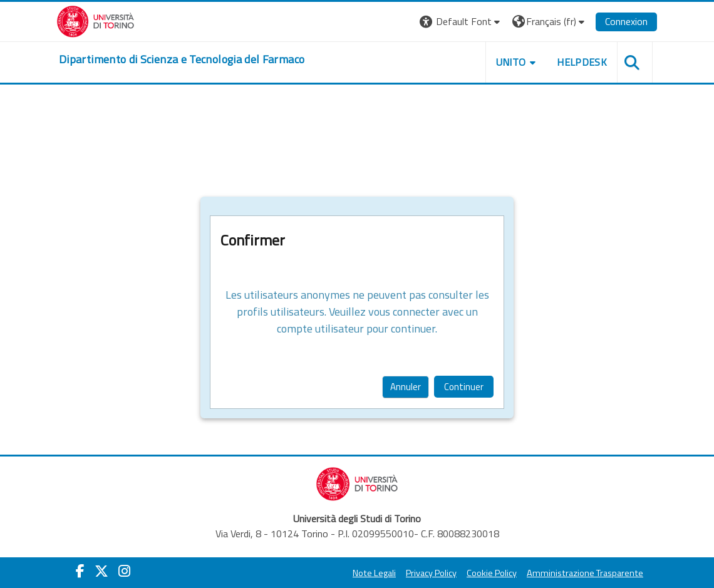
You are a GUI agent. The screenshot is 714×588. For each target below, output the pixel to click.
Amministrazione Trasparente (585, 573)
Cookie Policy (492, 573)
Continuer (464, 387)
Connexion (626, 21)
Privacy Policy (431, 573)
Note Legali (374, 573)
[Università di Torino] (96, 20)
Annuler (406, 387)
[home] (182, 59)
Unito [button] (511, 62)
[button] (461, 22)
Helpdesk (582, 62)
